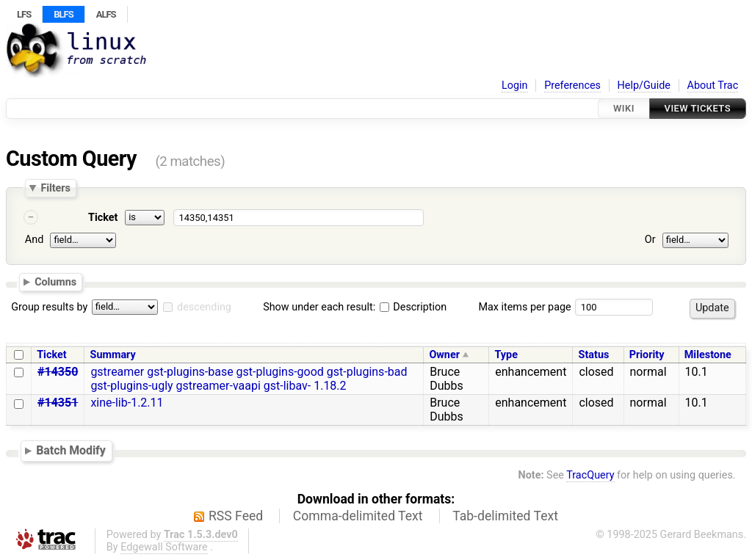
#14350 (58, 372)
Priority (647, 355)
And (34, 240)
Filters (55, 188)
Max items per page (524, 307)
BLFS (63, 14)
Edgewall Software (164, 547)
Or (650, 240)
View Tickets (698, 108)
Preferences (572, 86)
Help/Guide (644, 86)
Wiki (624, 108)
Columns (55, 282)
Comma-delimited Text (358, 516)
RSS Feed (236, 516)
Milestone (708, 355)
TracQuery (590, 475)
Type (506, 355)
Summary (113, 355)
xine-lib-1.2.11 (127, 403)
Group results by (49, 307)
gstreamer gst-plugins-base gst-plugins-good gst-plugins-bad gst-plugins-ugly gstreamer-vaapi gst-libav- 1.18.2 (249, 379)
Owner (444, 355)
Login (515, 86)
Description (413, 307)
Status (594, 355)
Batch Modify (71, 450)
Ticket (103, 218)
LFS (24, 14)
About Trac (713, 86)
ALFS (106, 14)
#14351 (58, 403)
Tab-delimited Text (505, 516)
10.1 (697, 372)
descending (204, 307)
